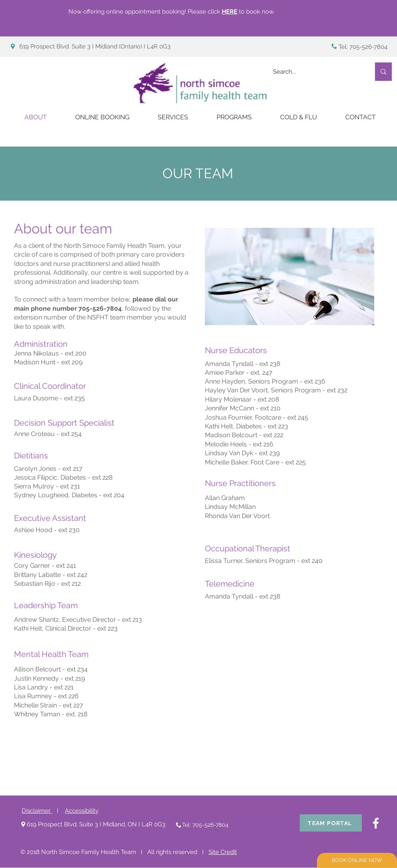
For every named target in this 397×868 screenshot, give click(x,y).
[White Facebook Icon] (376, 823)
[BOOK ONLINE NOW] (357, 860)
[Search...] (316, 72)
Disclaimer (37, 811)
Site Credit (223, 852)
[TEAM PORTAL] (331, 823)
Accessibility (82, 811)
